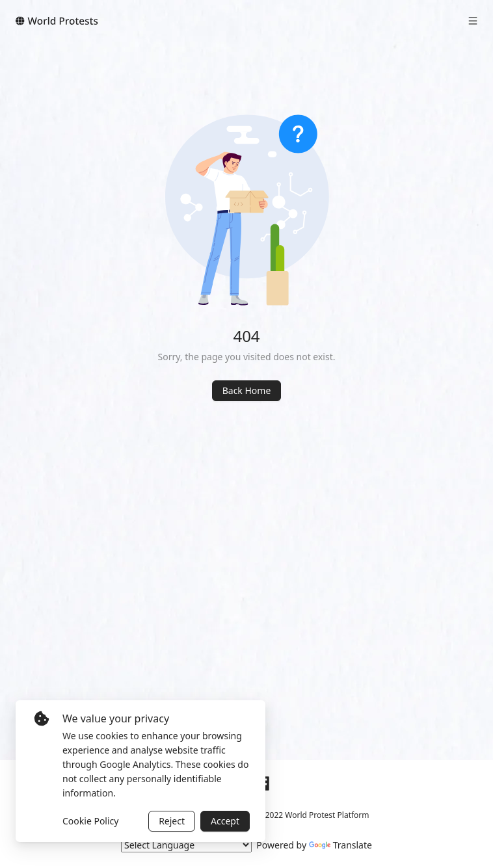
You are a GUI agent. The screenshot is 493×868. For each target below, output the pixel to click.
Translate (340, 845)
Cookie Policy (90, 821)
